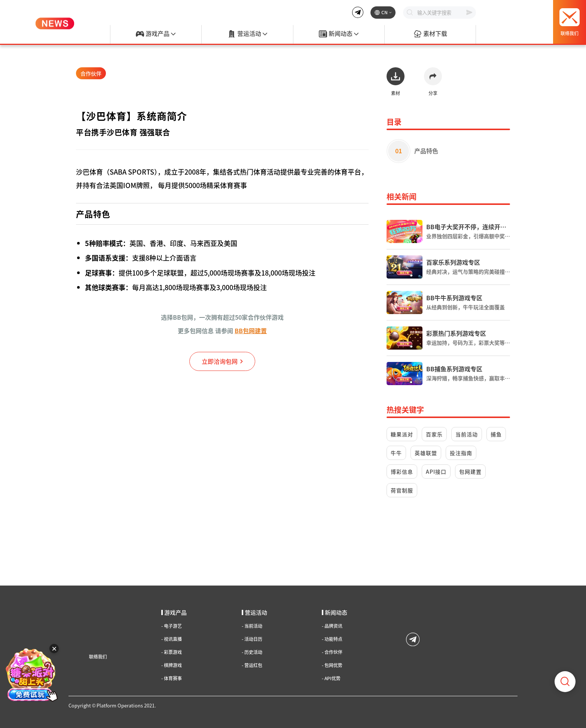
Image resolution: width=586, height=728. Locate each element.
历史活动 (252, 652)
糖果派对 (402, 434)
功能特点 (332, 639)
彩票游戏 (172, 652)
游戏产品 (156, 34)
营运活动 (247, 34)
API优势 (331, 678)
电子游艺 (172, 626)
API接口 (436, 471)
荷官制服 (402, 490)
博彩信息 (402, 471)
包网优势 (332, 665)
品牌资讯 (332, 626)
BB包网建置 (251, 331)
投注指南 (461, 453)
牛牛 (396, 453)
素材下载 (430, 34)
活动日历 (252, 639)
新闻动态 (339, 34)
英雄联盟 (426, 453)
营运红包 (252, 665)
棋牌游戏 (172, 665)
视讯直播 (172, 639)
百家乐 (434, 434)
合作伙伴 (91, 73)
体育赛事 (172, 678)
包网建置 (470, 471)
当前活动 (467, 434)
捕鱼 (496, 434)
